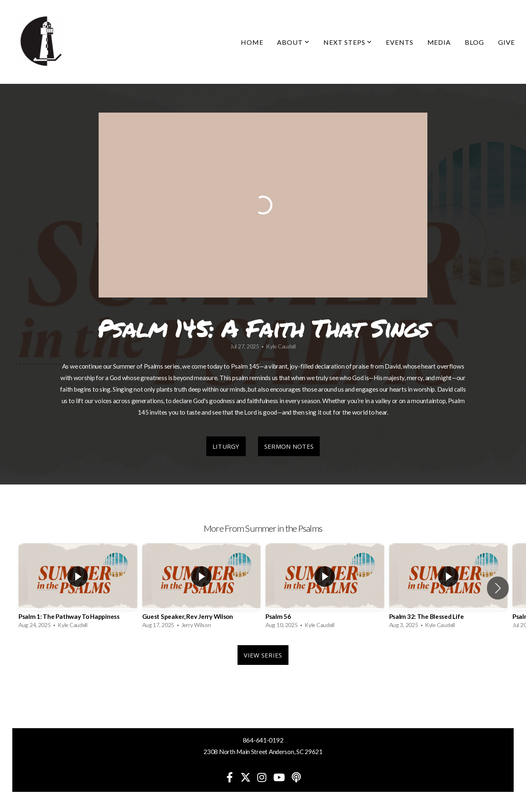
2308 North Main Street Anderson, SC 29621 (263, 752)
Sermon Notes (289, 446)
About (293, 42)
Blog (474, 42)
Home (252, 42)
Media (439, 42)
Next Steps (348, 42)
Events (400, 42)
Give (506, 42)
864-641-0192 (263, 740)
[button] (498, 588)
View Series (263, 655)
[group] (78, 588)
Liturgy (226, 446)
